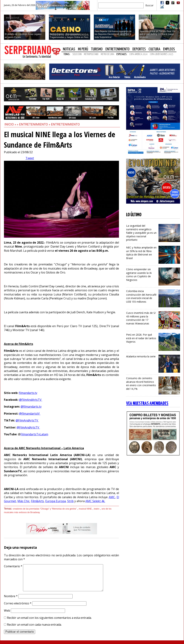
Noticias (69, 49)
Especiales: (122, 54)
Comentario (13, 566)
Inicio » (10, 124)
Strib (70, 501)
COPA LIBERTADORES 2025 (162, 54)
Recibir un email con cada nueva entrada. (34, 625)
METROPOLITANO (91, 54)
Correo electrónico (18, 603)
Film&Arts (37, 501)
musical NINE (85, 509)
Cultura (154, 49)
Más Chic (23, 501)
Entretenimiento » (35, 124)
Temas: (67, 54)
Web (7, 611)
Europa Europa (56, 501)
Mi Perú (83, 49)
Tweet (30, 158)
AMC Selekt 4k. (95, 501)
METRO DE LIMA (107, 54)
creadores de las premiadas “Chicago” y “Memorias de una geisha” (45, 509)
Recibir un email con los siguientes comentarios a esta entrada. (49, 618)
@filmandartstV (30, 414)
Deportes (139, 49)
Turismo (97, 49)
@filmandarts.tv (31, 407)
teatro (97, 509)
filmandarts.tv (28, 393)
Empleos (169, 49)
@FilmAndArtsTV (31, 400)
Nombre (11, 596)
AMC (112, 497)
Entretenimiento (118, 49)
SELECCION (77, 54)
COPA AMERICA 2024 (138, 54)
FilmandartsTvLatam (34, 434)
